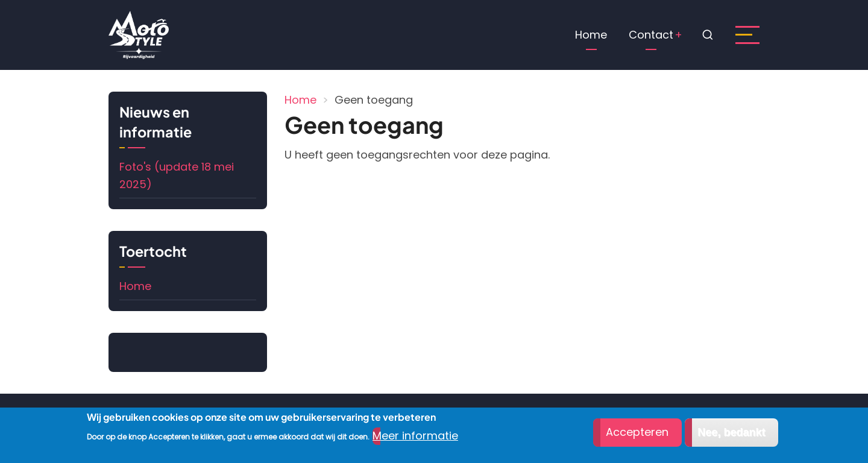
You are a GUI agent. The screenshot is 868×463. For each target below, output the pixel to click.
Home (591, 35)
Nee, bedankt (731, 433)
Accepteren (637, 433)
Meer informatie (415, 436)
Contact (651, 35)
